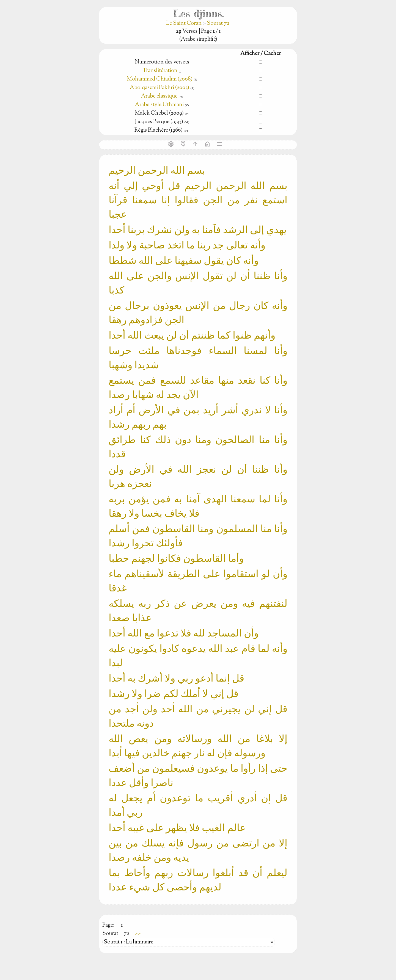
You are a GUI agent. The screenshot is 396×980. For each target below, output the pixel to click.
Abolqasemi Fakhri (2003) (159, 88)
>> (138, 934)
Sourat (110, 934)
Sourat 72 (218, 23)
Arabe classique (159, 96)
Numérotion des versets (162, 62)
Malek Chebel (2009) (160, 113)
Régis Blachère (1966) (159, 130)
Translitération (160, 71)
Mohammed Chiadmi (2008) (160, 79)
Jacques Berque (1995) (159, 122)
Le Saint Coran (184, 23)
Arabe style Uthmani (159, 105)
